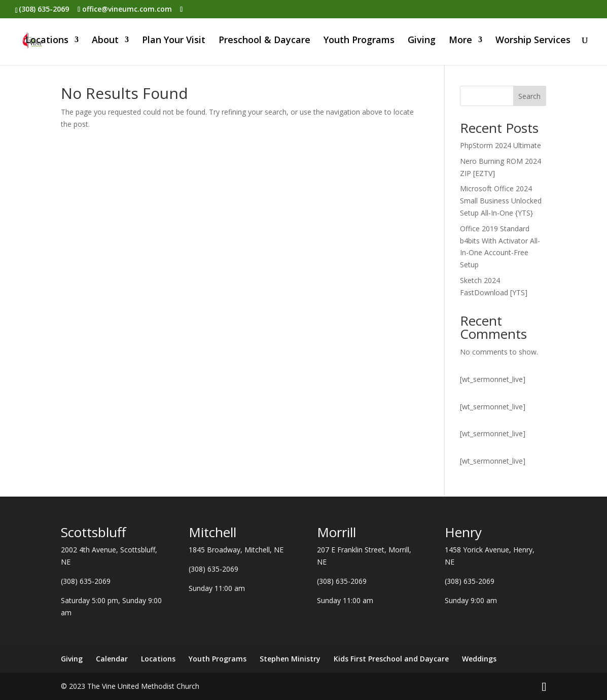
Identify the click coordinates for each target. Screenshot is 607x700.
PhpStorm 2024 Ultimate (501, 145)
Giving (422, 42)
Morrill (336, 532)
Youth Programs (359, 42)
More (460, 42)
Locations (47, 42)
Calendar (112, 659)
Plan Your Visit (174, 42)
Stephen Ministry (290, 659)
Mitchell (212, 532)
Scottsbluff (94, 532)
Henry (463, 532)
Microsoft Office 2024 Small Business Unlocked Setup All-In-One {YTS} (501, 201)
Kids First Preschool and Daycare (391, 659)
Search (529, 96)
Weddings (479, 659)
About (105, 42)
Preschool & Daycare (264, 42)
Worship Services (533, 42)
